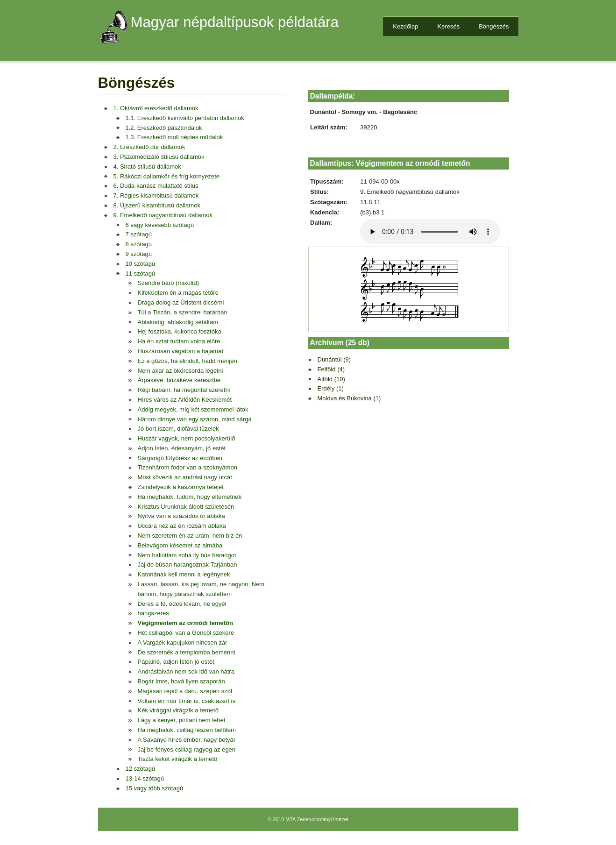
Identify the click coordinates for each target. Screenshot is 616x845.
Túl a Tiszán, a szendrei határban (183, 312)
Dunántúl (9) (334, 359)
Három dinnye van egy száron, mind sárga (195, 419)
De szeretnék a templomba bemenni (187, 652)
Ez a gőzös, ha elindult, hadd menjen (188, 361)
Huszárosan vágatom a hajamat (181, 351)
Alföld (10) (331, 379)
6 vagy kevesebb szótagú (160, 225)
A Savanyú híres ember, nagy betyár (187, 740)
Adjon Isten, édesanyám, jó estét (182, 448)
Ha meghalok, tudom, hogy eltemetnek (190, 497)
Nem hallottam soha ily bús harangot (187, 555)
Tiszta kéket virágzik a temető (178, 759)
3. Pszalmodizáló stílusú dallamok (159, 157)
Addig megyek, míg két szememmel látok (193, 409)
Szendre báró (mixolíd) (169, 283)
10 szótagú (141, 264)
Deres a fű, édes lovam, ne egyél (182, 604)
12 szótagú (141, 769)
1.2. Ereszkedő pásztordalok (164, 128)
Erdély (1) (331, 388)
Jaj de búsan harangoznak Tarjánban (188, 565)
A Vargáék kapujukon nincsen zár (183, 643)
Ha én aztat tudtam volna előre (179, 341)
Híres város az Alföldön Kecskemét (185, 400)
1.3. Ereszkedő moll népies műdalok (174, 137)
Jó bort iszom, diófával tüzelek (178, 429)
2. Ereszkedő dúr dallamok (149, 147)
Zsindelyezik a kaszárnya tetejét (181, 487)
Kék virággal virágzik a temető (178, 710)
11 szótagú (141, 273)
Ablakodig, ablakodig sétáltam (178, 322)
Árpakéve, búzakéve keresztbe (179, 380)
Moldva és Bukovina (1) (349, 398)
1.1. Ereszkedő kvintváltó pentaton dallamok (185, 118)
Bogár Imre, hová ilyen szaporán (181, 681)
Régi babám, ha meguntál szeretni (184, 390)
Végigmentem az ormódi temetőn (185, 623)
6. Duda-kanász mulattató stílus (156, 186)
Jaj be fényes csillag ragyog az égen (187, 749)
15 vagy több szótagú (155, 788)
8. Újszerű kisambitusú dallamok (157, 205)
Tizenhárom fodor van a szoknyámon (188, 467)
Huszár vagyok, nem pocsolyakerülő (187, 438)
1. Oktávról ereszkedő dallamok (156, 108)
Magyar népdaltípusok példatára (235, 22)
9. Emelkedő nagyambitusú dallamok (163, 215)
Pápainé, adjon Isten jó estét (176, 662)
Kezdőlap (405, 26)
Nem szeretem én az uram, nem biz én (190, 536)
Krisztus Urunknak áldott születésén (186, 507)
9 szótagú (139, 254)
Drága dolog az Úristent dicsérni (181, 302)
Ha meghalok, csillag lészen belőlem (187, 730)
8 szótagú (139, 244)
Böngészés (494, 26)
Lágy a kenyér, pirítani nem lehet (182, 720)
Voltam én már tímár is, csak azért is (187, 701)
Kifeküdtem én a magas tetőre (178, 293)
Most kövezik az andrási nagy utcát (185, 477)
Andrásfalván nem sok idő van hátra (186, 671)
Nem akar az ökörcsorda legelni (181, 371)
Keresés (448, 26)
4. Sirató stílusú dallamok (147, 167)
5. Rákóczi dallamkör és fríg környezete (167, 176)
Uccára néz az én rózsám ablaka (182, 526)
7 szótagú (139, 234)
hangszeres (153, 613)
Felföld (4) (331, 369)
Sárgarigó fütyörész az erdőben (180, 458)
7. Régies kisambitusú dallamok (156, 195)
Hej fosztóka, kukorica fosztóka (180, 331)
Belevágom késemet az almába (180, 545)
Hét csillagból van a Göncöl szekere (186, 633)
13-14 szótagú (145, 778)
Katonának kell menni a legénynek (184, 574)
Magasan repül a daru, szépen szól (185, 691)
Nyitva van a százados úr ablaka (181, 516)
